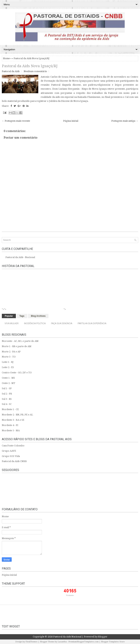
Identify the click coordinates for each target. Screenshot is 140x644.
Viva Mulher (12, 323)
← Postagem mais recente (16, 121)
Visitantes (70, 595)
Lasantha (62, 642)
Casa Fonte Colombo (13, 446)
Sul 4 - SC (7, 404)
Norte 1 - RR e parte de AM (17, 346)
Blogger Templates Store (113, 642)
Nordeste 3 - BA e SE (13, 420)
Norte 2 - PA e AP (11, 352)
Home (6, 58)
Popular (9, 316)
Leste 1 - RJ (8, 362)
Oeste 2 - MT (9, 383)
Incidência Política (35, 323)
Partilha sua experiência (92, 323)
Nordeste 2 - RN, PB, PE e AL (17, 415)
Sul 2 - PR (7, 394)
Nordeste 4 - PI (10, 425)
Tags (22, 316)
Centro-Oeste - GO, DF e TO (17, 373)
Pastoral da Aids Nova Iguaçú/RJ (30, 66)
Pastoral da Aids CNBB (14, 461)
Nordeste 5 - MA (11, 430)
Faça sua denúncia (62, 323)
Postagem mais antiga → (125, 121)
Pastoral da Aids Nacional (67, 637)
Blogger (103, 637)
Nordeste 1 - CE (10, 409)
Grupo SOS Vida (11, 456)
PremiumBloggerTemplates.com (83, 642)
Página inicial (71, 121)
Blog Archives (38, 316)
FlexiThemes (32, 642)
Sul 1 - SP (7, 388)
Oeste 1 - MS (8, 378)
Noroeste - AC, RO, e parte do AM (20, 341)
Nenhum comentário (35, 71)
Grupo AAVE (9, 451)
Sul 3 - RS (7, 399)
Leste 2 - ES (8, 367)
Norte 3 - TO (9, 357)
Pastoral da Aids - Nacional (20, 257)
